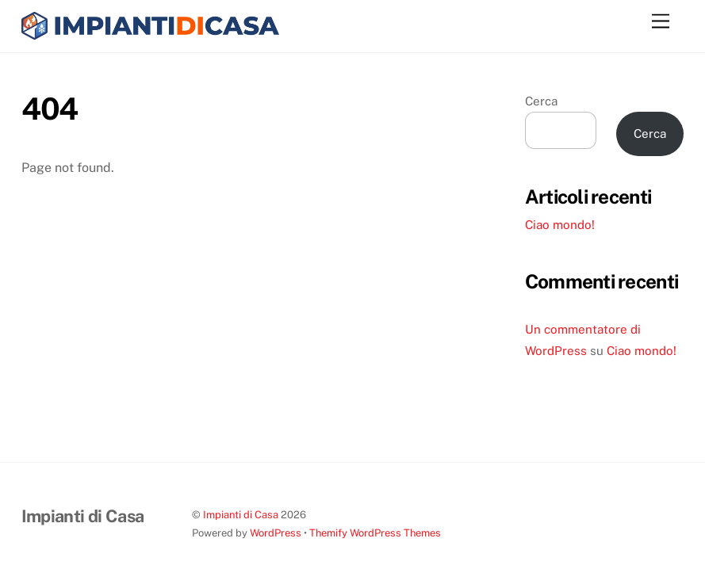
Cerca (541, 101)
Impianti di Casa (241, 515)
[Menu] (661, 22)
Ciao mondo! (560, 225)
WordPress (276, 533)
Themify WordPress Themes (375, 533)
